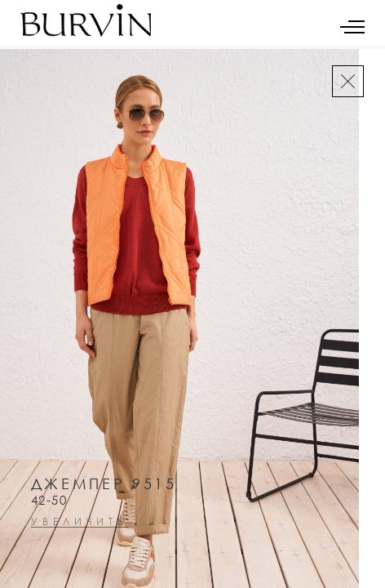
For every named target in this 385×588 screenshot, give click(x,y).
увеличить (80, 522)
